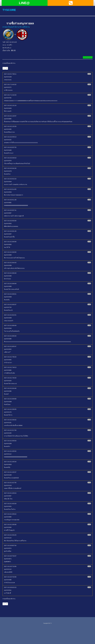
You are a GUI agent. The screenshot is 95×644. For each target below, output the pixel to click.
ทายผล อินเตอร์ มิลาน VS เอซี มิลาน (16, 27)
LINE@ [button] (24, 3)
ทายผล (88, 57)
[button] (71, 3)
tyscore (9, 10)
